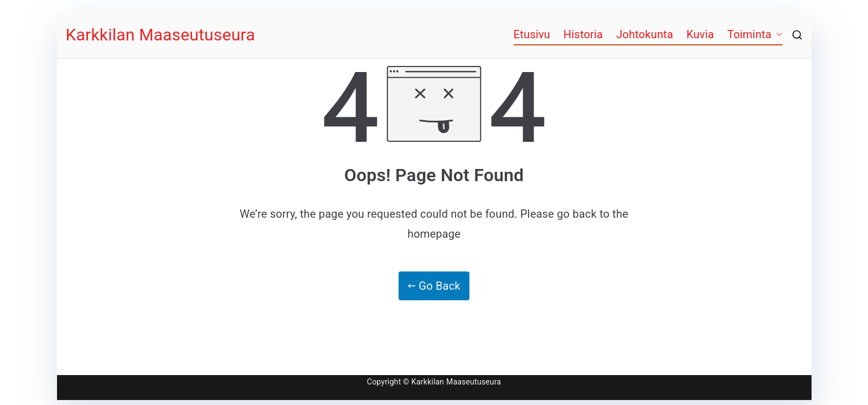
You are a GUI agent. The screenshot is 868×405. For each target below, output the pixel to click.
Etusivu (532, 34)
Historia (583, 34)
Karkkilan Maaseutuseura (161, 35)
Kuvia (700, 34)
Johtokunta (645, 34)
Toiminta (750, 34)
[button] (777, 34)
